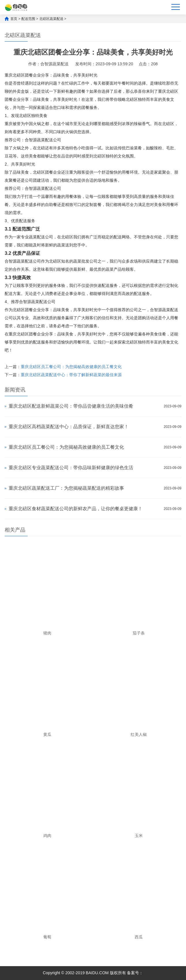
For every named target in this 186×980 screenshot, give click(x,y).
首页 (14, 19)
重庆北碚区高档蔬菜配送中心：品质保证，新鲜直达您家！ (69, 427)
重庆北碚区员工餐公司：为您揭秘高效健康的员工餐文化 (71, 367)
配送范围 (28, 19)
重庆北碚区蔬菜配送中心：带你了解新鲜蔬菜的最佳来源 (71, 375)
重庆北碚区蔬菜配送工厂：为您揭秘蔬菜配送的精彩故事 (66, 488)
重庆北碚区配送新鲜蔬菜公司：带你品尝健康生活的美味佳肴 (71, 406)
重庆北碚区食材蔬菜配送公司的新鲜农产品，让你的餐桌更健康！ (76, 509)
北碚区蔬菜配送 (51, 19)
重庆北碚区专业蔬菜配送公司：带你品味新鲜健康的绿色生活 (71, 468)
